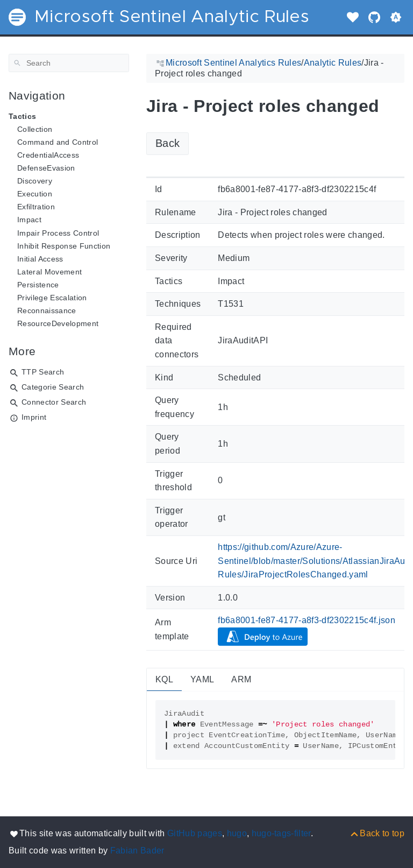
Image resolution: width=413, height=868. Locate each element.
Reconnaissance (47, 310)
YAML (202, 679)
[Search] (69, 63)
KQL (164, 679)
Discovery (35, 181)
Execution (35, 194)
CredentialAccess (48, 155)
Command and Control (58, 142)
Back (168, 143)
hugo (237, 833)
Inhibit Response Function (64, 246)
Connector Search (54, 402)
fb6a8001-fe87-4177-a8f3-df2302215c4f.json (307, 620)
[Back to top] (377, 833)
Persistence (38, 285)
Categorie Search (53, 387)
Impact (29, 220)
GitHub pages (195, 833)
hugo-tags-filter (281, 833)
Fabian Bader (137, 851)
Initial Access (40, 259)
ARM (241, 679)
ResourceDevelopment (58, 323)
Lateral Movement (49, 272)
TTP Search (43, 372)
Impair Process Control (58, 233)
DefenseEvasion (46, 168)
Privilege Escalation (52, 298)
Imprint (34, 417)
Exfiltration (36, 207)
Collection (35, 129)
